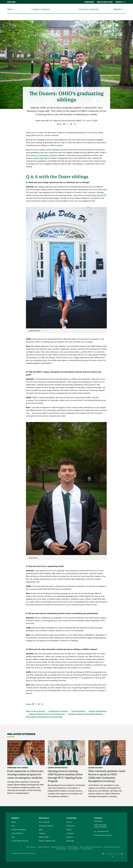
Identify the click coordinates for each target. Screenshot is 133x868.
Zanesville (70, 841)
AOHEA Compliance (44, 847)
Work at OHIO (44, 837)
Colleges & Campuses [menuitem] (41, 9)
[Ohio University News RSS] (122, 854)
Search (121, 2)
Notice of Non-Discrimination (112, 847)
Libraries (42, 833)
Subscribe (89, 2)
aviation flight (38, 158)
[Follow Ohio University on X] (116, 854)
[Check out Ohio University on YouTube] (112, 855)
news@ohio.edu (103, 831)
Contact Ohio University (103, 835)
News (41, 830)
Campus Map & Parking (20, 841)
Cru (82, 352)
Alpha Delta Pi (99, 195)
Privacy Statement (61, 849)
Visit (13, 837)
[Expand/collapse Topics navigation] (15, 9)
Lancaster (70, 833)
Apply (14, 822)
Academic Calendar (46, 826)
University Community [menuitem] (89, 9)
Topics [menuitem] (10, 9)
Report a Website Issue (47, 841)
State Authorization (74, 849)
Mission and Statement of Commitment (91, 847)
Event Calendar (45, 822)
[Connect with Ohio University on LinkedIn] (109, 854)
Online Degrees (17, 833)
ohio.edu (11, 2)
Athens (69, 822)
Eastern (69, 830)
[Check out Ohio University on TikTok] (119, 854)
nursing (79, 155)
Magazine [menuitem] (117, 9)
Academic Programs (19, 830)
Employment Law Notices (58, 847)
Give (13, 826)
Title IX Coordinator (87, 849)
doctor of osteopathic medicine (44, 155)
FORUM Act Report (73, 847)
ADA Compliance (31, 847)
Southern (70, 837)
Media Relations (105, 2)
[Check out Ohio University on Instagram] (106, 856)
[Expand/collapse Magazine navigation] (124, 9)
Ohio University (20, 853)
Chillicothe (70, 826)
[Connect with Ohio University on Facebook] (103, 854)
